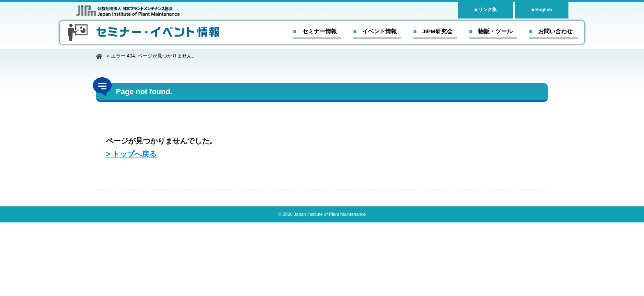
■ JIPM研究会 (433, 31)
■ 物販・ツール (491, 31)
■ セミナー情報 (315, 31)
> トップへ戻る (131, 154)
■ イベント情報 (375, 31)
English (544, 9)
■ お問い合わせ (551, 31)
